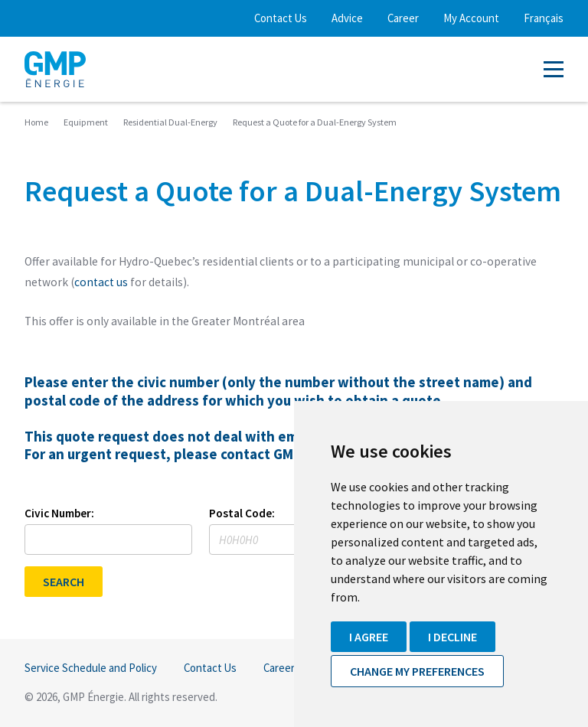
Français (544, 18)
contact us (101, 282)
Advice (347, 18)
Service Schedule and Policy (91, 668)
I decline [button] (452, 637)
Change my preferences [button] (417, 671)
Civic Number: (59, 513)
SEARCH (64, 582)
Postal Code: (242, 513)
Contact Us (281, 18)
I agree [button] (369, 637)
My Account (471, 18)
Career (403, 18)
